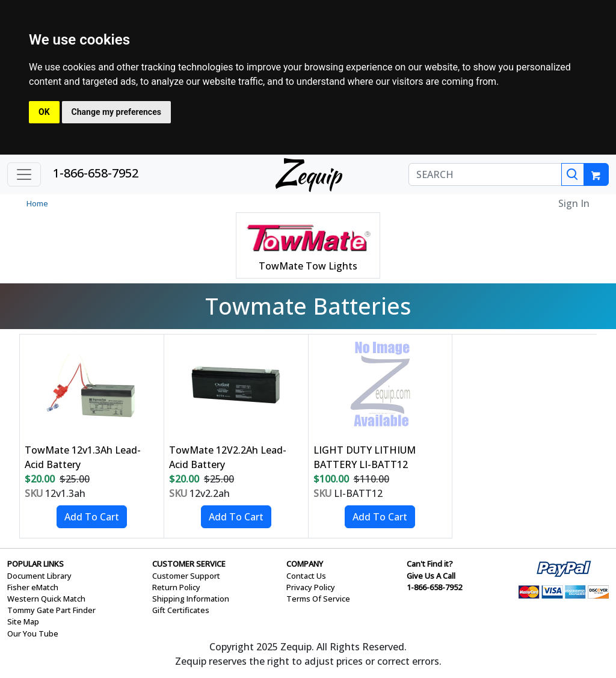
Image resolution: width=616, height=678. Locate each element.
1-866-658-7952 (96, 173)
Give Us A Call (431, 576)
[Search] (573, 174)
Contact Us (306, 576)
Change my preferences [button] (116, 112)
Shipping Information (191, 599)
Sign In (574, 203)
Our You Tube (33, 633)
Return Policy (176, 587)
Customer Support (186, 576)
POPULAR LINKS (35, 564)
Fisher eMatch (33, 587)
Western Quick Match (46, 599)
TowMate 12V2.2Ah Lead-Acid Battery (228, 457)
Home (37, 203)
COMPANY (305, 564)
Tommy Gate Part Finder (51, 610)
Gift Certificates (181, 610)
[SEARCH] (485, 174)
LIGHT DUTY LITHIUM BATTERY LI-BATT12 (365, 457)
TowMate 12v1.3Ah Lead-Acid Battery (83, 457)
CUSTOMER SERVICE (189, 564)
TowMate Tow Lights (308, 266)
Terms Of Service (318, 599)
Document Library (39, 576)
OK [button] (44, 112)
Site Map (23, 621)
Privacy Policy (311, 587)
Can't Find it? (430, 564)
